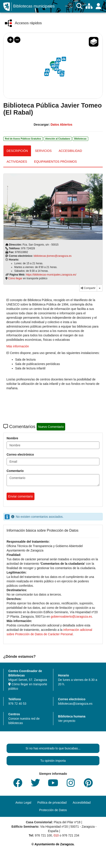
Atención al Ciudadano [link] (58, 139)
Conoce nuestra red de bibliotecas (24, 721)
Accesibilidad (82, 803)
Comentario (15, 471)
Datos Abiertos (61, 125)
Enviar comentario (21, 496)
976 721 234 (71, 835)
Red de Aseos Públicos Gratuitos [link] (23, 139)
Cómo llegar (15, 278)
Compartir (88, 288)
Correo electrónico (20, 454)
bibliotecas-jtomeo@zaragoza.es (53, 256)
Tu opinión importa (53, 761)
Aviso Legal (23, 803)
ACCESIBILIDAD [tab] (70, 151)
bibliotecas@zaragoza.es (75, 704)
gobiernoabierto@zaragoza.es (71, 617)
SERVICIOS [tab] (43, 151)
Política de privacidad (52, 803)
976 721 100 (43, 835)
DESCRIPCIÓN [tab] (17, 151)
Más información (18, 346)
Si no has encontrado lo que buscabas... (53, 748)
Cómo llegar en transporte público (28, 686)
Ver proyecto (67, 721)
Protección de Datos (53, 810)
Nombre (12, 438)
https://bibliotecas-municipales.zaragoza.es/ (51, 275)
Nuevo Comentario (51, 427)
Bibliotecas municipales (34, 6)
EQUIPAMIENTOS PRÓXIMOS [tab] (55, 162)
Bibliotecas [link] (80, 139)
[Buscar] (79, 6)
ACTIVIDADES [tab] (17, 162)
